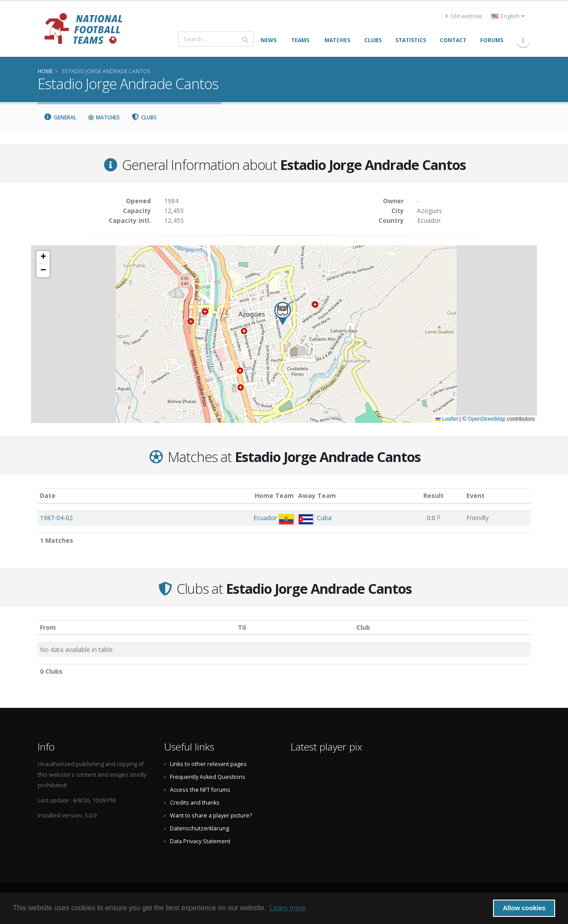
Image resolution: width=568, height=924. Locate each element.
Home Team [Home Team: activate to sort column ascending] (274, 496)
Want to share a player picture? (211, 815)
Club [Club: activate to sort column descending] (363, 627)
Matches (104, 117)
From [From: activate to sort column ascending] (48, 627)
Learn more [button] (288, 908)
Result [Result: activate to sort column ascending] (434, 496)
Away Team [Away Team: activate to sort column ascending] (317, 496)
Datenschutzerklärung (199, 828)
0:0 (431, 518)
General (60, 117)
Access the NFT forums (200, 790)
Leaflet (447, 419)
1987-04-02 (56, 518)
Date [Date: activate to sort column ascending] (48, 496)
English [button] (508, 16)
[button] (283, 314)
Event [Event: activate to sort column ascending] (475, 496)
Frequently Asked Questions (208, 777)
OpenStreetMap (487, 419)
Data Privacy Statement (200, 841)
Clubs (144, 117)
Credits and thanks (195, 803)
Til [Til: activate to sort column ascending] (242, 627)
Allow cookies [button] (524, 908)
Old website (464, 16)
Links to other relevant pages (208, 764)
